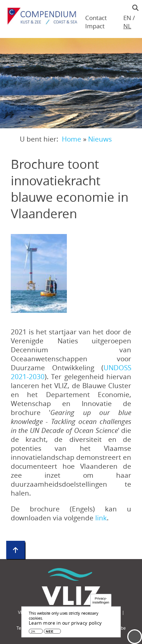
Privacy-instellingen (101, 602)
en (127, 18)
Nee (50, 633)
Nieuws (100, 139)
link (101, 518)
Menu (135, 637)
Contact (96, 18)
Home (72, 139)
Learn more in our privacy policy (65, 624)
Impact (95, 26)
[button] (39, 273)
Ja (33, 633)
